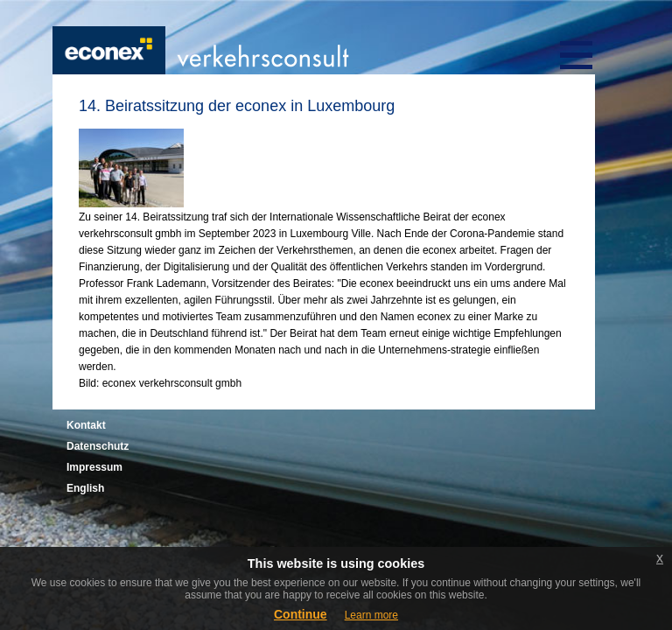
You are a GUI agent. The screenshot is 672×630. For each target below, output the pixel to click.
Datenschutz (98, 446)
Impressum (94, 467)
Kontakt (86, 425)
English (85, 488)
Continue (301, 614)
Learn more (371, 615)
